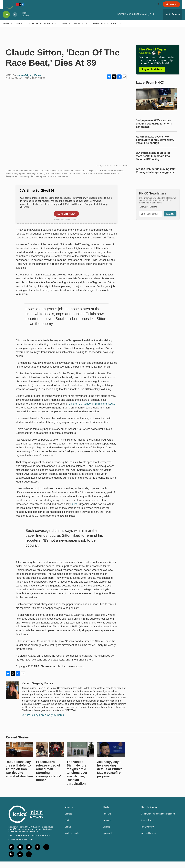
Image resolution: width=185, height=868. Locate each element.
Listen (64, 30)
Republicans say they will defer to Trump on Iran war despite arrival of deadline (19, 776)
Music (19, 30)
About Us (69, 814)
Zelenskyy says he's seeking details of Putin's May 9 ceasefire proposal (110, 776)
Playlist (106, 814)
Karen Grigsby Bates (29, 82)
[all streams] (173, 21)
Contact (68, 820)
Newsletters (108, 827)
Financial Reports (149, 814)
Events (49, 30)
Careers (106, 833)
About (115, 30)
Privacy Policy (147, 833)
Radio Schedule (72, 840)
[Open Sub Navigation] (12, 30)
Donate (174, 8)
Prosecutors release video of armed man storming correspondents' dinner (49, 777)
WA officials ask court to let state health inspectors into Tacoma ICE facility (153, 163)
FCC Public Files (148, 840)
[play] (6, 21)
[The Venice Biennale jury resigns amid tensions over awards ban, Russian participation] (80, 756)
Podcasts (35, 30)
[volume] (15, 21)
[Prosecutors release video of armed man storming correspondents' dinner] (50, 756)
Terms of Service (148, 827)
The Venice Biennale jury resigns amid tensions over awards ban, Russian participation (77, 779)
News (6, 30)
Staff (67, 827)
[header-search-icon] (160, 8)
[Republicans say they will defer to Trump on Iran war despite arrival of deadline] (19, 756)
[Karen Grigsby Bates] (12, 697)
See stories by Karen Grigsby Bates (43, 721)
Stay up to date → (152, 76)
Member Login (99, 30)
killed (75, 511)
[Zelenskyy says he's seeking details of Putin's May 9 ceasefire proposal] (111, 756)
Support (79, 30)
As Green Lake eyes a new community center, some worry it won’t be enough (155, 146)
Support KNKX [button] (66, 220)
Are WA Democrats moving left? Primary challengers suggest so (156, 177)
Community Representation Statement (158, 820)
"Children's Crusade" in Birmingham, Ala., (92, 410)
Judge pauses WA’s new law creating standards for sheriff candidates (154, 130)
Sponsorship (109, 840)
